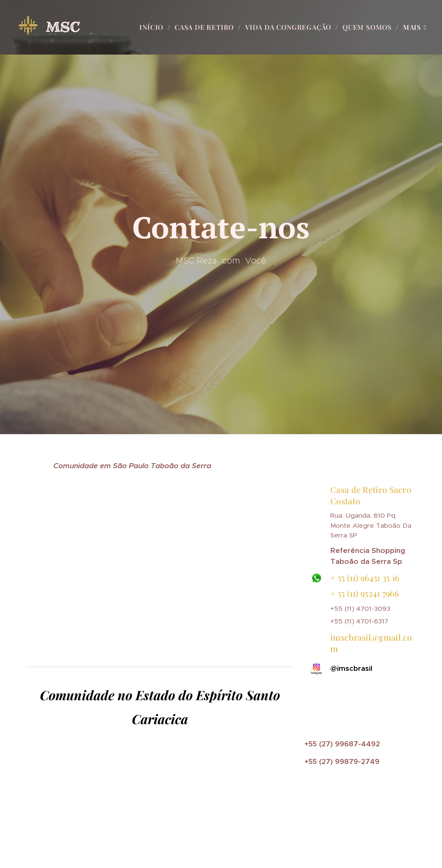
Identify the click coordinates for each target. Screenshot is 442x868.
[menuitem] (154, 27)
